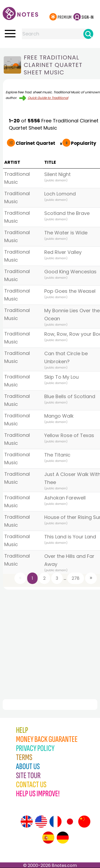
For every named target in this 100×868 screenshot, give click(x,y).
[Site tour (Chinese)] (84, 822)
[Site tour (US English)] (41, 822)
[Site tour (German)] (63, 838)
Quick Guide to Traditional (48, 98)
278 (76, 578)
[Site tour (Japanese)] (70, 822)
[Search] (88, 34)
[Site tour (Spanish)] (48, 838)
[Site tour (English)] (27, 822)
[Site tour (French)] (55, 822)
